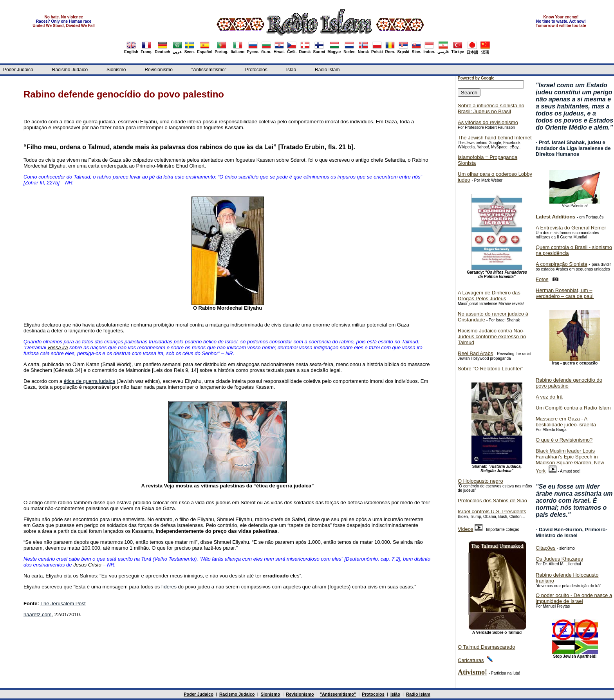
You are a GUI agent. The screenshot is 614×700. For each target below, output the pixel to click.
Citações (546, 548)
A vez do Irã (549, 397)
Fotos (542, 279)
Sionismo (116, 70)
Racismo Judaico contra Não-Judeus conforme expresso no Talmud (492, 336)
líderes (169, 587)
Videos (466, 529)
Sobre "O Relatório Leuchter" (490, 369)
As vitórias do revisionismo (488, 122)
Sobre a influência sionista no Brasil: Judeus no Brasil (491, 108)
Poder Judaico (18, 70)
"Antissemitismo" (209, 70)
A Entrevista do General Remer (571, 228)
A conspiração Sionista (562, 264)
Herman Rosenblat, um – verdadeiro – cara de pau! (565, 293)
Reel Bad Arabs (475, 353)
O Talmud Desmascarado (486, 647)
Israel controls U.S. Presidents (492, 511)
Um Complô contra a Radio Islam (573, 408)
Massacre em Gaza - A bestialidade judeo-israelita (566, 422)
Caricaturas (471, 660)
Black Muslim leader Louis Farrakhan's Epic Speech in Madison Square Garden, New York (570, 461)
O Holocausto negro (480, 481)
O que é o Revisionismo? (564, 440)
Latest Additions (555, 217)
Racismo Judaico (70, 70)
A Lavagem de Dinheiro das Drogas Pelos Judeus (489, 296)
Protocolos (256, 70)
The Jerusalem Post (63, 603)
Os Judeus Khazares (559, 559)
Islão (291, 70)
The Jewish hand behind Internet (495, 138)
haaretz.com (38, 614)
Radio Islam (327, 70)
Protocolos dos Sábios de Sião (492, 501)
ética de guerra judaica (90, 381)
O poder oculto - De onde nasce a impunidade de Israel (574, 598)
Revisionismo (158, 70)
